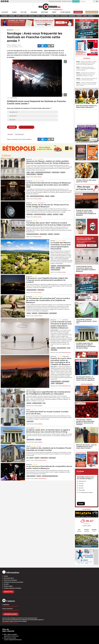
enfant (33, 172)
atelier (28, 172)
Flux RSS (6, 584)
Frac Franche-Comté (61, 348)
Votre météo (87, 509)
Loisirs (64, 241)
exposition (53, 348)
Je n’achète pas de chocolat (86, 492)
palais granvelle (43, 234)
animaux (29, 313)
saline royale (38, 440)
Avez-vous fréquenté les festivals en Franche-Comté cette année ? (29, 108)
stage (63, 268)
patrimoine (50, 234)
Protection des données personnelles (13, 582)
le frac (69, 348)
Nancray (53, 241)
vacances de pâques (31, 174)
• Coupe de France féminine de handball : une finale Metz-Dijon (87, 79)
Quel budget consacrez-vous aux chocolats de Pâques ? (85, 478)
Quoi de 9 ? (65, 320)
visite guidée (40, 174)
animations (53, 266)
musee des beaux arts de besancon (43, 172)
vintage (61, 214)
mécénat (47, 196)
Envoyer (81, 504)
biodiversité (35, 313)
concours (39, 476)
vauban (53, 383)
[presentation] (62, 95)
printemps (63, 172)
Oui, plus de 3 (13, 116)
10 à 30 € (81, 484)
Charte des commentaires (10, 580)
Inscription (81, 245)
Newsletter (8, 592)
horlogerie (50, 214)
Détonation (10, 134)
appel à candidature (31, 476)
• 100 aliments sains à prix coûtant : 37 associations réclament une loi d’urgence (86, 69)
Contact (6, 576)
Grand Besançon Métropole (40, 214)
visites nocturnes (59, 383)
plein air (53, 268)
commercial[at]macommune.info (11, 610)
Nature (40, 297)
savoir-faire (56, 214)
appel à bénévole (30, 440)
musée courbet (30, 421)
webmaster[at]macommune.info (10, 623)
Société (39, 446)
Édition (52, 9)
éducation (29, 403)
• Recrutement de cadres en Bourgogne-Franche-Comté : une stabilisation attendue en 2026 (86, 74)
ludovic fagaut (41, 290)
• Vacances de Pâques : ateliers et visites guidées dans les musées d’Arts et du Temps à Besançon (86, 63)
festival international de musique (37, 196)
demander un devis (11, 614)
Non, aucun (13, 120)
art (27, 458)
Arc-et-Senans (30, 428)
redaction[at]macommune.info (10, 606)
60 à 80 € (81, 488)
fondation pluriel (44, 458)
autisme (31, 458)
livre (44, 403)
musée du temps (56, 172)
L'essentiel (87, 58)
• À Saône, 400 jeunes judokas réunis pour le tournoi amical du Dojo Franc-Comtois (86, 84)
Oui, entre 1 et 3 (14, 112)
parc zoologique (53, 313)
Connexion (92, 245)
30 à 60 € (81, 486)
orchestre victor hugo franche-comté (50, 476)
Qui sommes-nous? (9, 578)
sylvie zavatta (54, 350)
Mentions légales (8, 586)
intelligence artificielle (37, 403)
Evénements (42, 203)
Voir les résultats (26, 127)
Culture (17, 30)
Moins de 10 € (82, 481)
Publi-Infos (66, 357)
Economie (41, 181)
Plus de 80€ (82, 490)
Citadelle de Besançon (32, 290)
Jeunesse (41, 159)
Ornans (28, 410)
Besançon (10, 30)
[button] (94, 1)
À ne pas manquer (87, 384)
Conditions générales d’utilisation (13, 588)
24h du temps (30, 214)
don (28, 196)
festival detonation (20, 134)
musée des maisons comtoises (64, 266)
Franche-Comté (31, 390)
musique (52, 196)
